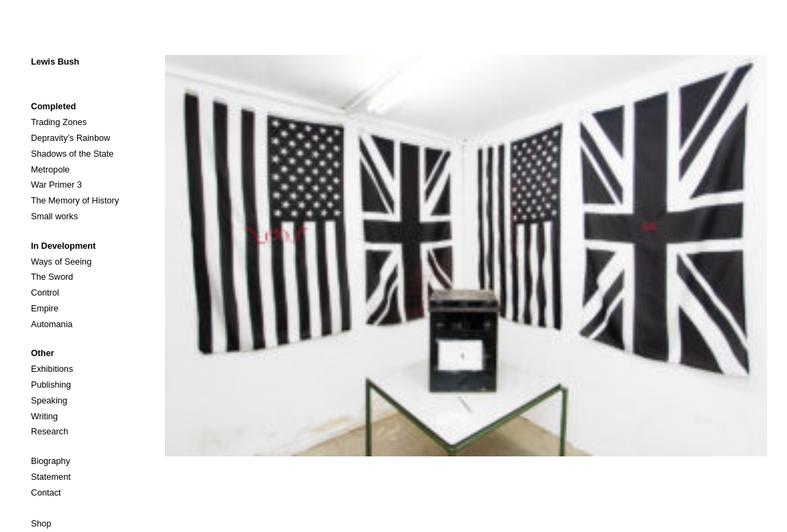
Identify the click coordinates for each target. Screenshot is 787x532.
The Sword (52, 277)
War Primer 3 (56, 185)
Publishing (51, 385)
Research (49, 432)
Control (45, 293)
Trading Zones (59, 122)
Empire (45, 309)
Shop (41, 524)
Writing (44, 417)
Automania (52, 324)
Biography (51, 461)
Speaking (49, 401)
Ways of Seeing (61, 262)
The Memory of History (75, 201)
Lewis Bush (55, 62)
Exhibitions (52, 369)
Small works (54, 217)
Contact (46, 493)
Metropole (50, 170)
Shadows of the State (72, 154)
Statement (51, 477)
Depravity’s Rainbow (70, 138)
